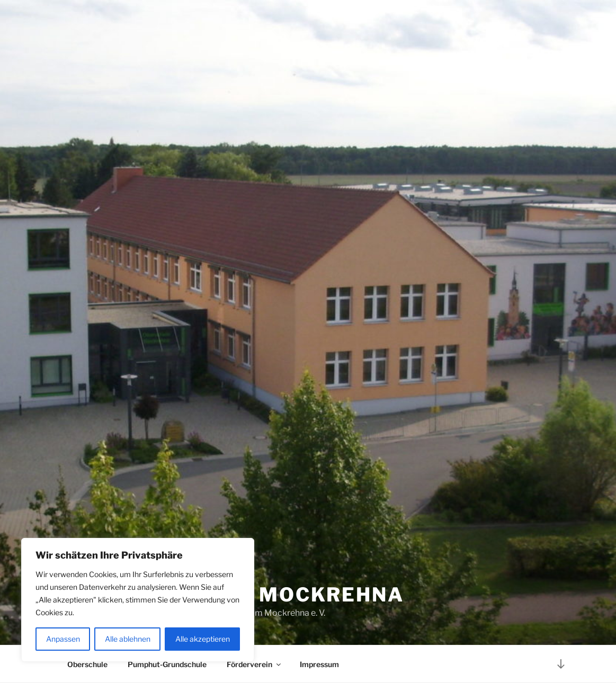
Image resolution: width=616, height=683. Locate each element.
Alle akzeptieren (203, 639)
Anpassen (63, 639)
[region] (138, 600)
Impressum (319, 664)
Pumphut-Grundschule (167, 664)
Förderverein (255, 664)
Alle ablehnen (128, 639)
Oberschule (87, 664)
